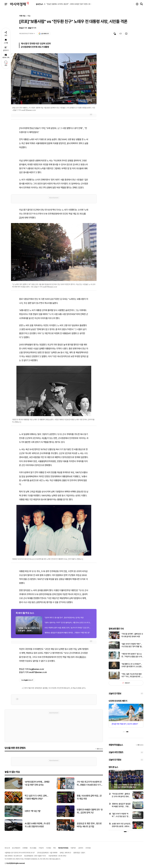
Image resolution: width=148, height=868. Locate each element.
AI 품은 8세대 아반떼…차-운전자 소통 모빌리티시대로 (37, 825)
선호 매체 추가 (44, 34)
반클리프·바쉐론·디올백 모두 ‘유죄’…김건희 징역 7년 (90, 811)
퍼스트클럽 (33, 848)
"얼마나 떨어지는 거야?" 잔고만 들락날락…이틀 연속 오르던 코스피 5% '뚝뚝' (68, 623)
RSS (55, 848)
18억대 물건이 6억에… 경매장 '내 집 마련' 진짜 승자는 (37, 783)
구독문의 (41, 848)
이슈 (29, 16)
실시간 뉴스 (39, 4)
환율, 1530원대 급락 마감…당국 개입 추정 (89, 797)
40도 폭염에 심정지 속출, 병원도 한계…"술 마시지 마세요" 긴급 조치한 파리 (68, 628)
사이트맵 (88, 848)
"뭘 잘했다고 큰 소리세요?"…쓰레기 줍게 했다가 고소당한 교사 (132, 665)
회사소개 (7, 848)
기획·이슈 (22, 16)
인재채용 (25, 848)
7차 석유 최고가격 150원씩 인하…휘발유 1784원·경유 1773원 (89, 784)
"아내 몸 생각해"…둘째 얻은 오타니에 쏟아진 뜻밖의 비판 (132, 635)
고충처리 (80, 848)
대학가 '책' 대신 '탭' (33, 811)
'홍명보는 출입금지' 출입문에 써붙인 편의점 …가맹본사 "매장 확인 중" (67, 633)
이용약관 (73, 848)
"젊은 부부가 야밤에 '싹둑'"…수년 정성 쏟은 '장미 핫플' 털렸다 (132, 645)
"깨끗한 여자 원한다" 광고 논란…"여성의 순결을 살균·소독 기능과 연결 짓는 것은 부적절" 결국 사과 (132, 655)
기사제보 (48, 848)
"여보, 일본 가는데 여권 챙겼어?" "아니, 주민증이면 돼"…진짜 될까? (132, 676)
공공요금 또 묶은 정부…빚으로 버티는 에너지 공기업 (89, 825)
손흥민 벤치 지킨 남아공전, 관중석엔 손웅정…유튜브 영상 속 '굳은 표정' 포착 (121, 826)
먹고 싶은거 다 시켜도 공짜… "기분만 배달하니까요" (36, 797)
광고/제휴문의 (16, 848)
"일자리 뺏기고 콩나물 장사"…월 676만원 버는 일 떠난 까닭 (64, 618)
